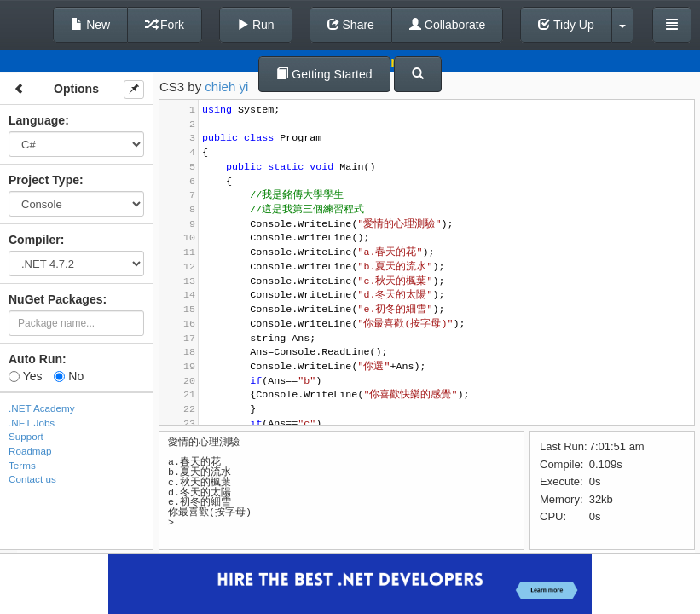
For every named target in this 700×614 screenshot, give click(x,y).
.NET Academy (42, 408)
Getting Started (324, 74)
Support (26, 436)
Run (256, 25)
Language (37, 120)
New (90, 25)
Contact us (32, 479)
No (69, 376)
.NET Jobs (32, 423)
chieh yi (226, 87)
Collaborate (448, 25)
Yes (25, 376)
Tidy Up (566, 25)
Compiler (35, 240)
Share (351, 25)
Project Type (44, 180)
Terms (22, 465)
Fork (165, 25)
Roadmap (30, 451)
